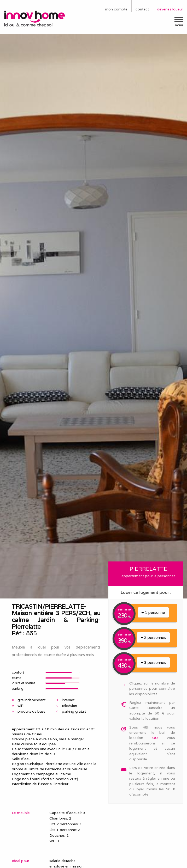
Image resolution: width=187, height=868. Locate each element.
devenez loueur (170, 9)
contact (142, 9)
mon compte (116, 9)
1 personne (153, 612)
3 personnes (153, 662)
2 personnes (153, 637)
